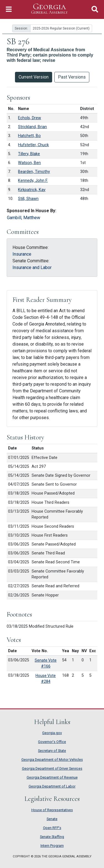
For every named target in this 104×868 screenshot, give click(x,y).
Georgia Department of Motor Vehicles (52, 760)
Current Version (34, 77)
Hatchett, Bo (29, 136)
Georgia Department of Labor (52, 786)
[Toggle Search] (95, 9)
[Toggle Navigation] (9, 9)
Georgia (49, 9)
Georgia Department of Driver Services (52, 768)
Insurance (22, 254)
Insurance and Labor (32, 267)
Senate (52, 819)
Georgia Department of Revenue (52, 777)
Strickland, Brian (32, 127)
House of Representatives (52, 810)
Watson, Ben (29, 163)
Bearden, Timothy (34, 172)
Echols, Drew (30, 118)
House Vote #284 (46, 678)
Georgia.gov (52, 733)
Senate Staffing (52, 837)
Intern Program (52, 846)
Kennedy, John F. (33, 181)
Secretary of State (52, 751)
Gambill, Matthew (24, 218)
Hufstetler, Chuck (33, 145)
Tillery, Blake (29, 154)
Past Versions (72, 77)
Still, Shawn (28, 199)
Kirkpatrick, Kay (32, 190)
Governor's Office (52, 742)
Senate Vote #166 (46, 663)
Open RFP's (52, 828)
